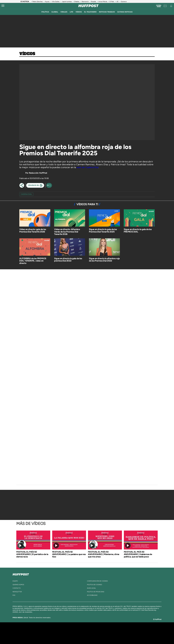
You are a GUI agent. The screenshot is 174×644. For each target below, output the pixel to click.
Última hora (159, 6)
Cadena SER (105, 629)
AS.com (113, 629)
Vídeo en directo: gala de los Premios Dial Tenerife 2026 (33, 231)
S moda (102, 637)
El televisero (90, 12)
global (55, 12)
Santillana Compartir (95, 629)
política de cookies (94, 585)
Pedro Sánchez (38, 2)
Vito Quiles (56, 2)
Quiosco (124, 2)
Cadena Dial (101, 633)
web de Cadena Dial (87, 167)
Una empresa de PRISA (38, 631)
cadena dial (26, 194)
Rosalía (94, 2)
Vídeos (27, 54)
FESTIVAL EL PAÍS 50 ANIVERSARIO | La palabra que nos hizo (69, 554)
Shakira (77, 2)
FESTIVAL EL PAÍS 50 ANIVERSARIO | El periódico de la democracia (32, 554)
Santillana (82, 629)
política (45, 12)
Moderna (70, 637)
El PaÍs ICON (92, 637)
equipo (15, 581)
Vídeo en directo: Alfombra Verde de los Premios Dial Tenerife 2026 (67, 232)
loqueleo (113, 637)
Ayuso (47, 2)
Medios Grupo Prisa (38, 637)
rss (14, 595)
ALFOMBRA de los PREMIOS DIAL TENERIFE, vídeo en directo (33, 261)
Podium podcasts (82, 637)
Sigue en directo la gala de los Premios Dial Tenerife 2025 (103, 231)
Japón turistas (67, 2)
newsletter (17, 592)
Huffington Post (63, 633)
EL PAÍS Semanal (110, 633)
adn (121, 629)
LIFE (71, 12)
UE (118, 2)
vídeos (79, 12)
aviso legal (91, 588)
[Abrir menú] (3, 6)
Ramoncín (85, 2)
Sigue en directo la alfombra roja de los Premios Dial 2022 (104, 260)
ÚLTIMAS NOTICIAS (125, 12)
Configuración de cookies (97, 581)
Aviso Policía (103, 2)
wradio (83, 633)
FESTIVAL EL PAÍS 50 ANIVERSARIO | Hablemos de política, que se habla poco (138, 554)
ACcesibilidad (92, 595)
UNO (76, 633)
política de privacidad (96, 592)
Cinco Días (92, 633)
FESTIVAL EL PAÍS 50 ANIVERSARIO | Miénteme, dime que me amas (104, 554)
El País (112, 2)
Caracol (130, 629)
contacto (17, 588)
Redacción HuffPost (38, 173)
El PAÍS (59, 629)
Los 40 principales (71, 629)
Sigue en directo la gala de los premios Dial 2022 (68, 260)
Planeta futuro (119, 633)
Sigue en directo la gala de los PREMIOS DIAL (138, 231)
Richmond (58, 637)
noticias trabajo (107, 12)
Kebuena (128, 633)
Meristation (124, 637)
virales (64, 12)
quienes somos (18, 585)
